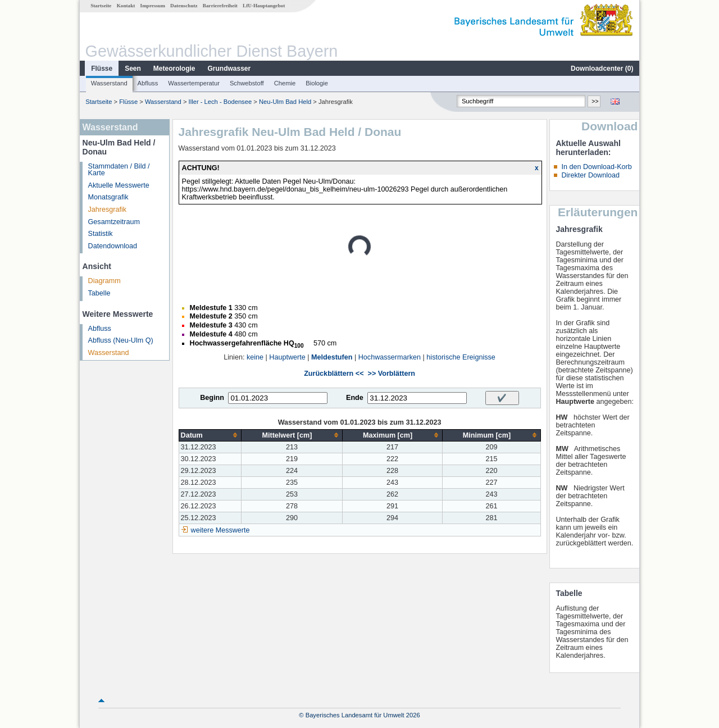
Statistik (101, 234)
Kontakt (126, 6)
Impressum (153, 6)
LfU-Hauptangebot (264, 6)
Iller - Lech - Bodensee (220, 102)
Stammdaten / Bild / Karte (119, 170)
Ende (355, 398)
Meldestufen (332, 357)
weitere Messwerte (220, 530)
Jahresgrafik (108, 210)
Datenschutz (184, 6)
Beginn (212, 398)
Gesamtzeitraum (114, 222)
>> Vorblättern (392, 374)
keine (255, 357)
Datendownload (113, 246)
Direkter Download (590, 175)
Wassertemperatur (194, 83)
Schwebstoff (247, 83)
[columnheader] (210, 435)
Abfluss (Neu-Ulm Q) (121, 340)
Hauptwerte (287, 357)
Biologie (317, 83)
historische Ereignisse (461, 357)
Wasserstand (109, 83)
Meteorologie (174, 69)
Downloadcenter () (602, 69)
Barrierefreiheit (220, 6)
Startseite (101, 6)
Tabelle (99, 293)
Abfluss (148, 83)
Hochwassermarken (390, 357)
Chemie (285, 83)
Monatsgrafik (108, 197)
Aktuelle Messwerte (119, 185)
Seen (133, 69)
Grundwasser (229, 69)
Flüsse (102, 69)
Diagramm (104, 281)
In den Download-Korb (596, 167)
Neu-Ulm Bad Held (285, 102)
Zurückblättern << (334, 374)
